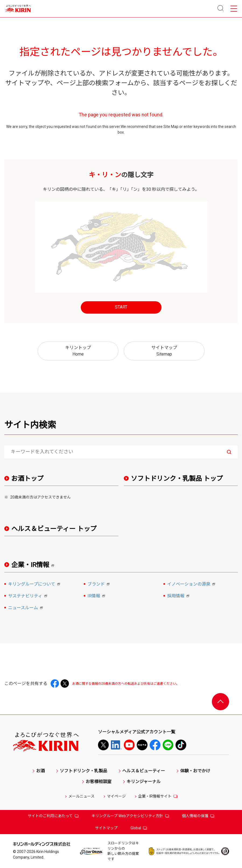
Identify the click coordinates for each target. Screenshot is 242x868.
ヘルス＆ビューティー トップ (54, 529)
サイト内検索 (30, 425)
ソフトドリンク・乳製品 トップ (177, 479)
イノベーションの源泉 (192, 584)
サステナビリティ (28, 596)
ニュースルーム (26, 608)
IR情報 (97, 596)
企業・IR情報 (35, 565)
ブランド (99, 584)
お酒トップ (27, 479)
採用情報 (179, 596)
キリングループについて (35, 584)
